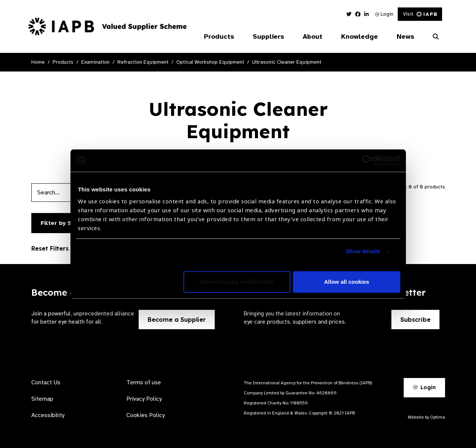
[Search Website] (436, 37)
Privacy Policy (144, 399)
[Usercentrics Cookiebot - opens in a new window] (368, 161)
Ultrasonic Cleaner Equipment (287, 62)
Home (38, 62)
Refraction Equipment (143, 62)
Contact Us (46, 382)
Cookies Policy (146, 415)
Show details (363, 251)
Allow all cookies (347, 282)
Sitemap (42, 399)
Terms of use (144, 382)
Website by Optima (426, 417)
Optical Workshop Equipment (210, 62)
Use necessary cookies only (237, 282)
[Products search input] (70, 193)
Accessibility (48, 415)
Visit (420, 14)
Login (384, 14)
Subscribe (415, 320)
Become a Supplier (177, 320)
